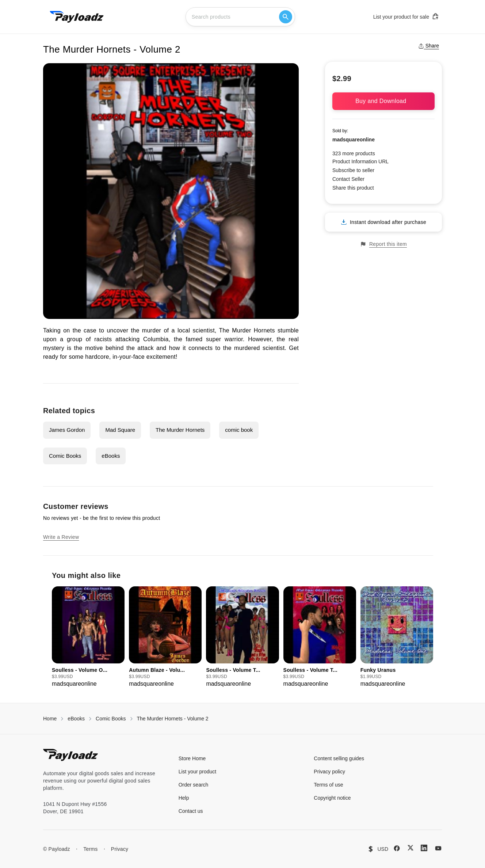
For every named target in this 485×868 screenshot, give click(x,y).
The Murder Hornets (180, 430)
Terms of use (328, 785)
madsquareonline (354, 140)
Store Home (192, 758)
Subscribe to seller (353, 170)
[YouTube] (438, 848)
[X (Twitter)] (410, 848)
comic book (239, 430)
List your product (198, 772)
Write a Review (61, 537)
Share (429, 46)
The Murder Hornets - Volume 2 (173, 719)
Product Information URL (360, 161)
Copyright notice (332, 798)
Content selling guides (339, 758)
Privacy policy (329, 772)
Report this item (383, 244)
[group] (88, 637)
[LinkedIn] (424, 848)
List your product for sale (406, 16)
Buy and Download (383, 101)
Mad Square (120, 430)
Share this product (353, 188)
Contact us (191, 811)
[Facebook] (397, 848)
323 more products (354, 153)
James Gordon (67, 430)
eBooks (111, 456)
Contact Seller (348, 179)
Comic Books (65, 456)
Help (184, 798)
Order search (194, 785)
